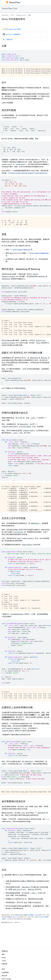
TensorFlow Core (9, 9)
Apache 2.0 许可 (16, 917)
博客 (3, 954)
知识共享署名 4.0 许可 (32, 915)
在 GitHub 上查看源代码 (12, 34)
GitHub (4, 958)
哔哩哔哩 (4, 964)
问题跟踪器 (5, 972)
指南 (30, 15)
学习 (12, 15)
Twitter (4, 961)
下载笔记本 (8, 39)
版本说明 (4, 976)
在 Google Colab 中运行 (12, 29)
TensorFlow (5, 15)
